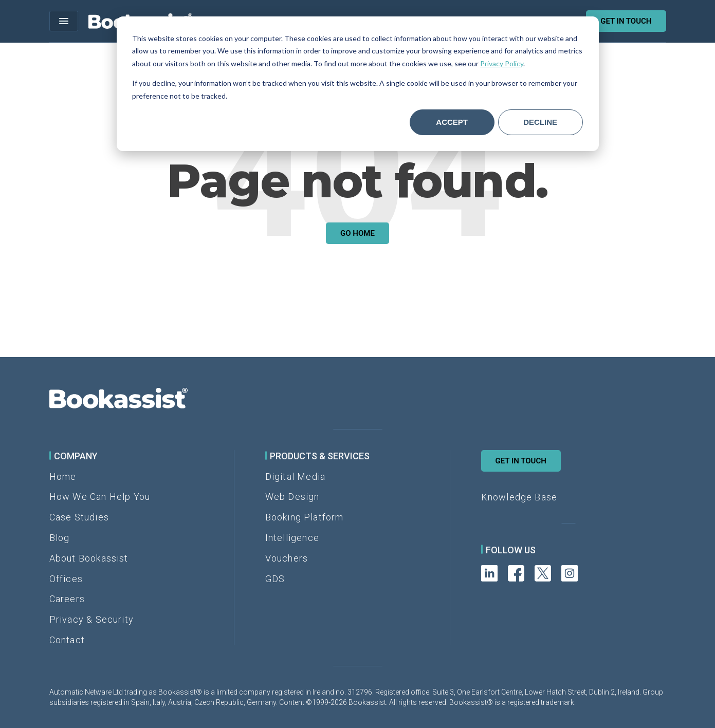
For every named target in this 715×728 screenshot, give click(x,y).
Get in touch (626, 21)
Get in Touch (521, 461)
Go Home (357, 233)
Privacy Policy (502, 63)
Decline (540, 122)
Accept (452, 122)
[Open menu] (64, 21)
